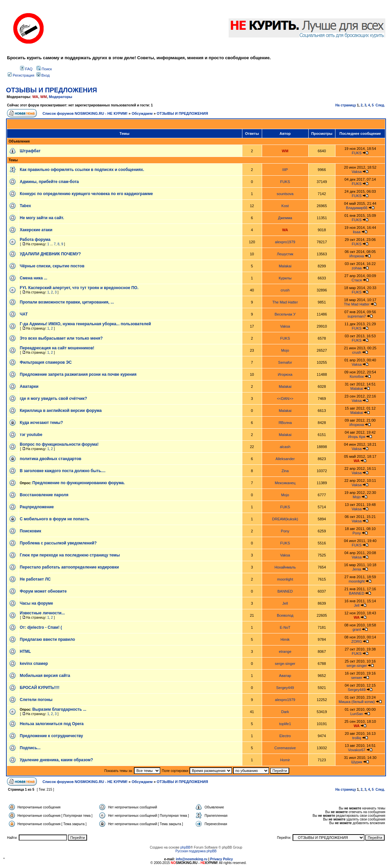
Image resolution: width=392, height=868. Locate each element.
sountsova (285, 194)
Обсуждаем (142, 113)
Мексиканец (285, 483)
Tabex (25, 206)
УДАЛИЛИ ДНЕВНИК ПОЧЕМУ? (50, 254)
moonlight (285, 579)
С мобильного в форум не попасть (55, 519)
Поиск (44, 69)
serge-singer (285, 664)
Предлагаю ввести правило (47, 639)
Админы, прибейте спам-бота (49, 182)
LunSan (357, 714)
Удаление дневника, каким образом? (56, 760)
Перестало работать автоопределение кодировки (69, 567)
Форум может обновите (43, 591)
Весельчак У (285, 314)
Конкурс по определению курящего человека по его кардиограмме (86, 194)
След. (380, 105)
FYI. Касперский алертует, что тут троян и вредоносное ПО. (79, 288)
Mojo (285, 350)
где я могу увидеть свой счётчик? (53, 399)
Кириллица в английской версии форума (61, 411)
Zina (285, 471)
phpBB (185, 847)
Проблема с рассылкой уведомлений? (58, 543)
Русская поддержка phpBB (196, 851)
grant (357, 629)
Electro (285, 736)
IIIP (285, 170)
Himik (285, 639)
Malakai (285, 266)
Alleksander (285, 459)
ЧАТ (24, 314)
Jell (285, 603)
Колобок (357, 376)
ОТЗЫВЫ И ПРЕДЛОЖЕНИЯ (52, 90)
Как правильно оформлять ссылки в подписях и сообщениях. (82, 170)
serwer (357, 678)
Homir (285, 760)
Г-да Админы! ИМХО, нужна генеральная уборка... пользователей (85, 324)
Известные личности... (42, 613)
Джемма (285, 218)
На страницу (346, 105)
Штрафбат (30, 151)
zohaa (357, 268)
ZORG (357, 641)
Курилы (285, 278)
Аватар (285, 676)
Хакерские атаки (36, 230)
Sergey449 (285, 688)
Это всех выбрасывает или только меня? (61, 338)
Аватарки (29, 386)
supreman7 (357, 316)
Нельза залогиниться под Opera (52, 724)
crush (285, 290)
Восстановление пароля (44, 495)
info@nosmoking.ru (191, 859)
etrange (285, 652)
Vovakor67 (357, 750)
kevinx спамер (34, 664)
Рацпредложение (37, 507)
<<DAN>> (285, 399)
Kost (285, 206)
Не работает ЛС (35, 579)
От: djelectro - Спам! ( (41, 627)
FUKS (357, 153)
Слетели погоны (36, 700)
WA (35, 97)
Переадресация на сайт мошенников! (57, 348)
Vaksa (357, 172)
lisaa (357, 232)
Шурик (357, 762)
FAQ (26, 69)
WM (44, 97)
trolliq (357, 738)
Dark (285, 712)
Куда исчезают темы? (41, 423)
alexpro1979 (285, 242)
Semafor (285, 362)
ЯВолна (285, 423)
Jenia (357, 569)
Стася (357, 280)
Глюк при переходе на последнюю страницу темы (70, 555)
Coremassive (285, 748)
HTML (25, 652)
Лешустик (285, 254)
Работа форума (35, 240)
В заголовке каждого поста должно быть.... (63, 471)
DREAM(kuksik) (285, 519)
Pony (285, 531)
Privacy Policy (222, 859)
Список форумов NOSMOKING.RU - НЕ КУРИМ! (85, 113)
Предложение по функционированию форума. (79, 483)
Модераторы (61, 97)
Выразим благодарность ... (59, 709)
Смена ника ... (33, 278)
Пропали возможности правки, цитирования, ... (67, 302)
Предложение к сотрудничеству (51, 736)
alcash (285, 447)
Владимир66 (357, 208)
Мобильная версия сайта (45, 676)
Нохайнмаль (285, 567)
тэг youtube (31, 435)
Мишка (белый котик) (357, 702)
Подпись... (30, 748)
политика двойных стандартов (51, 459)
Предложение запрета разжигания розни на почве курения (78, 374)
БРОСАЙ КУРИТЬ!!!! (40, 688)
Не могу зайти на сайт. (42, 218)
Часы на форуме (36, 603)
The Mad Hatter (285, 302)
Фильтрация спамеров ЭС (46, 362)
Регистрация (21, 75)
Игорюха (357, 256)
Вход (43, 75)
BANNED (285, 591)
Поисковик (30, 531)
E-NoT (285, 627)
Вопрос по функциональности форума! (59, 444)
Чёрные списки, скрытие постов (52, 266)
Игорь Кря (357, 437)
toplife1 (285, 724)
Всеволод (285, 615)
